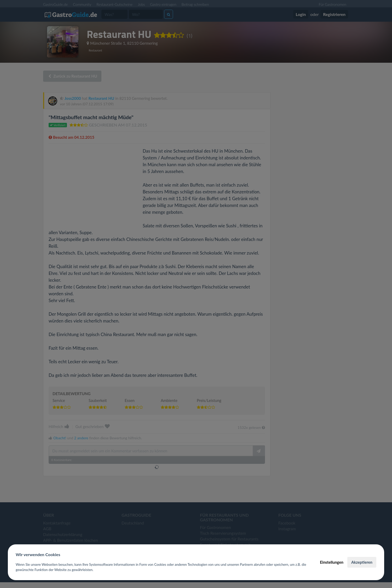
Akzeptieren (362, 562)
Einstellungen (332, 562)
